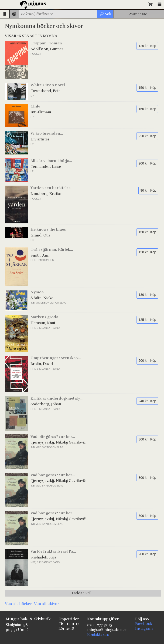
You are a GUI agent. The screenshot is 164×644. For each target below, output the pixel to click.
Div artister (40, 139)
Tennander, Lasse (46, 167)
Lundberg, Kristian (46, 194)
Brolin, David (42, 364)
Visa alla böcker (18, 604)
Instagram (144, 629)
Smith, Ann (40, 255)
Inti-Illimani (41, 112)
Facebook (144, 624)
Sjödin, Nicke (42, 298)
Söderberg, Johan (46, 404)
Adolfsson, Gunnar (47, 49)
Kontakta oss (98, 635)
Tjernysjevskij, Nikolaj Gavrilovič (58, 442)
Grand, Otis (40, 235)
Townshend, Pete (46, 91)
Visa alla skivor (46, 604)
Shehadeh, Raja (43, 557)
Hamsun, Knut (43, 323)
